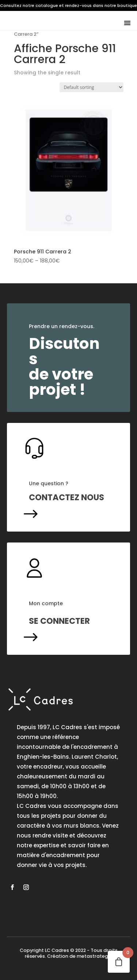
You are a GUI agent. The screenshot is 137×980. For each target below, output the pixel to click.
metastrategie (94, 956)
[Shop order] (92, 87)
